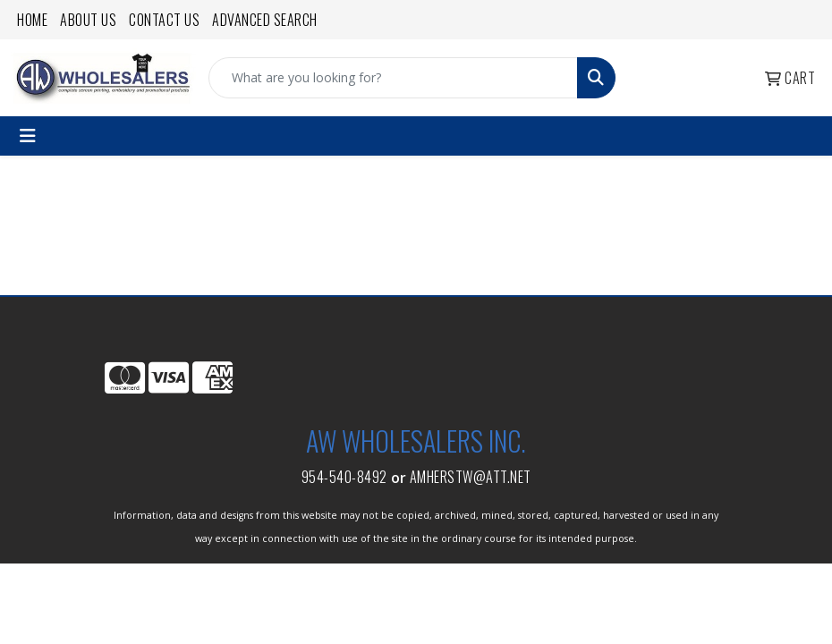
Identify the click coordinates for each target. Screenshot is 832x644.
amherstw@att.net (471, 477)
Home (32, 20)
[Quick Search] (393, 78)
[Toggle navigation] (28, 136)
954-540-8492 (344, 477)
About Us (88, 20)
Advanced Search (265, 20)
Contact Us (164, 20)
